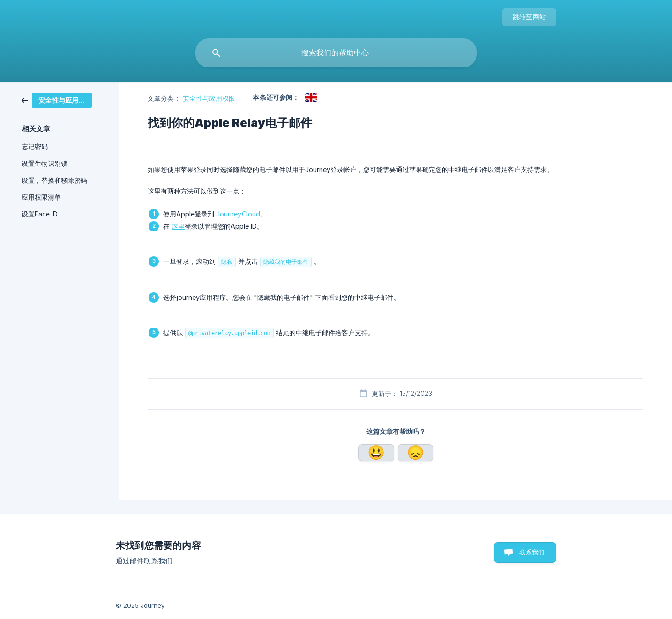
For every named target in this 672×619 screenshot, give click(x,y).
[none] (529, 17)
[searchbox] (336, 53)
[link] (64, 100)
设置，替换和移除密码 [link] (54, 180)
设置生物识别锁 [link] (45, 164)
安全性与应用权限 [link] (209, 98)
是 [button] (376, 453)
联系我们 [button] (532, 552)
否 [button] (415, 453)
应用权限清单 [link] (41, 197)
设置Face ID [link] (40, 214)
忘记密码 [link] (35, 147)
